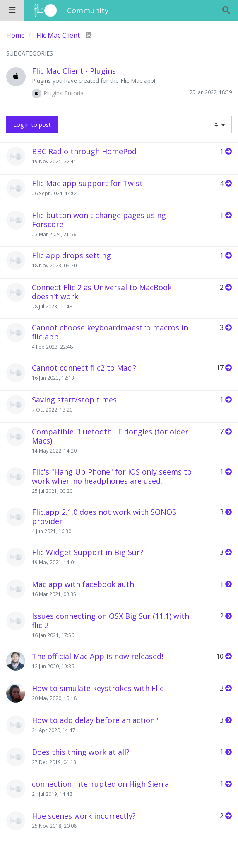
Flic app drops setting (71, 255)
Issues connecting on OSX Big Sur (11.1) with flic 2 (111, 621)
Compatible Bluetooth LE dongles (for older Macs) (110, 436)
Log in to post (32, 125)
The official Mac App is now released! (97, 656)
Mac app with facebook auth (83, 584)
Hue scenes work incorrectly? (84, 816)
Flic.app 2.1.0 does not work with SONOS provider (104, 516)
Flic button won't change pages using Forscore (99, 220)
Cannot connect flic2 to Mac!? (84, 368)
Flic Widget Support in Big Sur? (88, 552)
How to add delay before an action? (95, 720)
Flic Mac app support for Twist (87, 183)
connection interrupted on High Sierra (100, 784)
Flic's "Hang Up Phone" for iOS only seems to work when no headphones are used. (112, 476)
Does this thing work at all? (81, 752)
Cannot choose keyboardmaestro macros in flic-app (110, 332)
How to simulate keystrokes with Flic (98, 688)
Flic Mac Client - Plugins (74, 71)
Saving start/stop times (74, 400)
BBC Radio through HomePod (84, 151)
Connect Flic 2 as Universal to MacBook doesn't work (102, 292)
